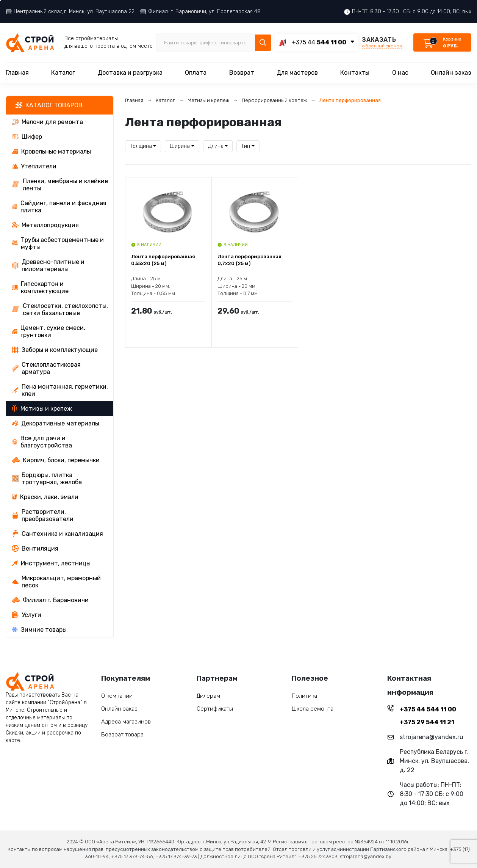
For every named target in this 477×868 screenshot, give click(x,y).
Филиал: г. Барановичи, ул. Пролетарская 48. (201, 12)
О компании (117, 696)
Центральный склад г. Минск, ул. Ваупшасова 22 (70, 12)
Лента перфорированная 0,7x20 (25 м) (249, 260)
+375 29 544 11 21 (427, 722)
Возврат (242, 73)
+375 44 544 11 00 (428, 709)
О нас (400, 73)
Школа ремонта (313, 709)
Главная (17, 73)
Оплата (196, 73)
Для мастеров (297, 73)
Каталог (63, 73)
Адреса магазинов (126, 722)
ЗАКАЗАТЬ (382, 42)
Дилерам (208, 696)
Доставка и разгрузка (130, 73)
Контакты (355, 73)
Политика (304, 696)
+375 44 (319, 42)
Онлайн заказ (451, 73)
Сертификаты (215, 709)
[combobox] (143, 146)
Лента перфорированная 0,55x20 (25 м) (163, 260)
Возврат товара (122, 735)
